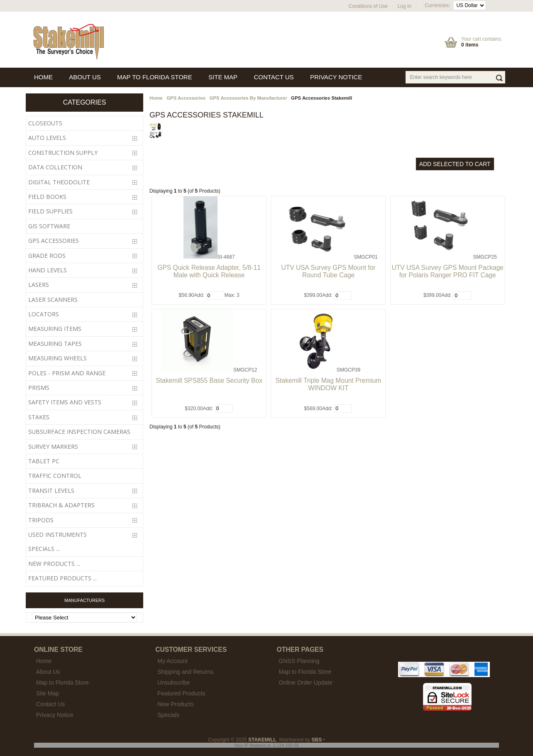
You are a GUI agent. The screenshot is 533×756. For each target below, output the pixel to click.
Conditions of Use (368, 6)
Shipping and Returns (185, 672)
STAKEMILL (262, 740)
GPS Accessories (186, 98)
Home (156, 98)
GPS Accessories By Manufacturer (248, 98)
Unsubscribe (174, 683)
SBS (317, 740)
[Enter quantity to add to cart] (215, 296)
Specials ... (44, 549)
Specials (168, 715)
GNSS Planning (299, 661)
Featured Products (181, 693)
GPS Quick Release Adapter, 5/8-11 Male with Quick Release (209, 271)
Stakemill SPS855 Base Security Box (209, 380)
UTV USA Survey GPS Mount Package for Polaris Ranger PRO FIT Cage (448, 271)
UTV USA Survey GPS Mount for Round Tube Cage (328, 271)
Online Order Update (306, 683)
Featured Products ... (62, 578)
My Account (172, 661)
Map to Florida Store (305, 672)
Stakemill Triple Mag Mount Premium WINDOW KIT (329, 384)
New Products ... (54, 564)
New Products (175, 704)
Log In (405, 6)
